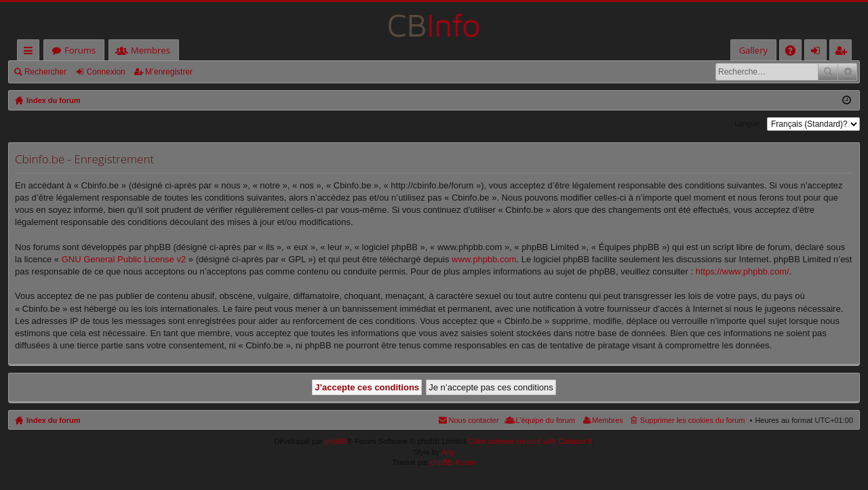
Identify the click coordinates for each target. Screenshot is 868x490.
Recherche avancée (847, 72)
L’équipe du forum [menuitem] (546, 420)
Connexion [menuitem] (818, 53)
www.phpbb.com (484, 259)
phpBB (336, 441)
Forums (80, 50)
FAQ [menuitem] (795, 53)
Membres (151, 50)
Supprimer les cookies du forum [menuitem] (693, 420)
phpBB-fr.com (453, 462)
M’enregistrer (169, 72)
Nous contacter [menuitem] (474, 420)
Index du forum (53, 420)
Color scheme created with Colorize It (530, 441)
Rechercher (45, 72)
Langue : (749, 123)
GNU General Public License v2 (124, 259)
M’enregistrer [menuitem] (844, 53)
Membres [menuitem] (608, 420)
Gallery (753, 50)
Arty (448, 452)
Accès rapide (31, 53)
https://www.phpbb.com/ (743, 271)
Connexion (105, 72)
